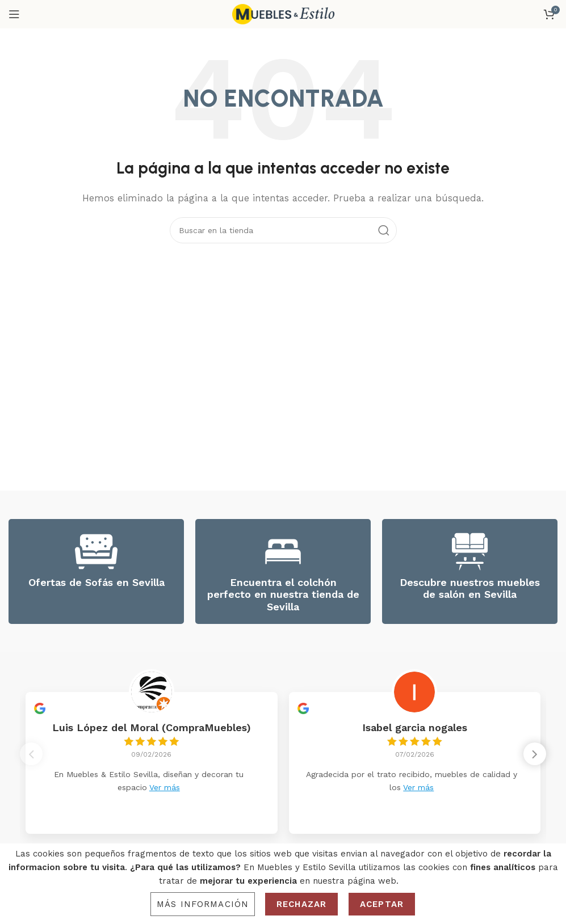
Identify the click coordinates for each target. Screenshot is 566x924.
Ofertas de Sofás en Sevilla (97, 582)
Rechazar (301, 904)
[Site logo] (283, 14)
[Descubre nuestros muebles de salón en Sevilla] (470, 552)
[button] (535, 756)
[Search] (283, 230)
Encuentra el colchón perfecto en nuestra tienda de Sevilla (283, 594)
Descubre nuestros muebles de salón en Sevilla (470, 588)
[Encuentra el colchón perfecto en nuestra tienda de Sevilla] (283, 552)
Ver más (165, 787)
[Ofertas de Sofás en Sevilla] (96, 552)
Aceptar (382, 904)
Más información (203, 904)
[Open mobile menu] (14, 14)
